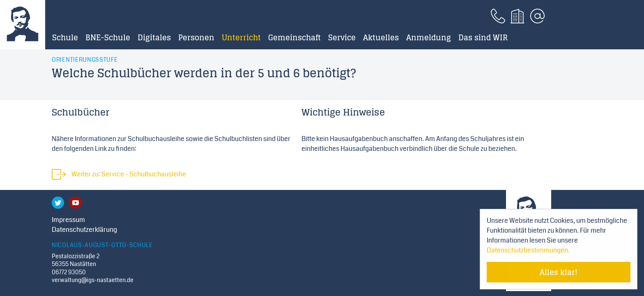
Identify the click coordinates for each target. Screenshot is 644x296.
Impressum (68, 220)
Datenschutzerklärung (84, 230)
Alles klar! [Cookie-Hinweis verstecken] (559, 272)
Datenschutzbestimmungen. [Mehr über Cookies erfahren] (528, 250)
